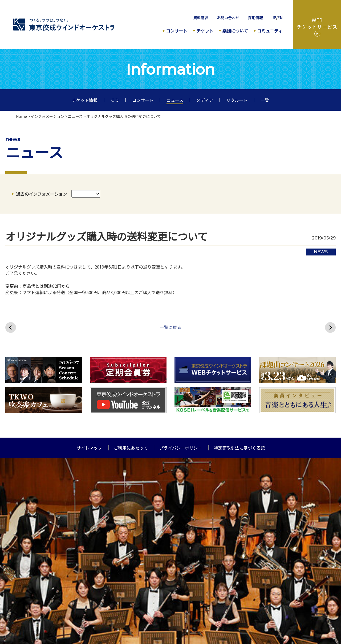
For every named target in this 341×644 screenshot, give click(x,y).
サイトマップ (89, 448)
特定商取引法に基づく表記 (239, 448)
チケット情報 (85, 100)
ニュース (175, 100)
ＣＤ (115, 100)
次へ (330, 327)
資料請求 (201, 18)
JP (274, 18)
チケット (205, 31)
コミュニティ (270, 31)
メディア (205, 100)
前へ (11, 327)
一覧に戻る (170, 327)
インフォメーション (47, 116)
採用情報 (255, 18)
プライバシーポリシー (181, 448)
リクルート (237, 100)
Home (21, 116)
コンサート (177, 31)
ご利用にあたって (131, 448)
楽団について (235, 31)
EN (280, 18)
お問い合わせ (228, 18)
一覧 (265, 100)
